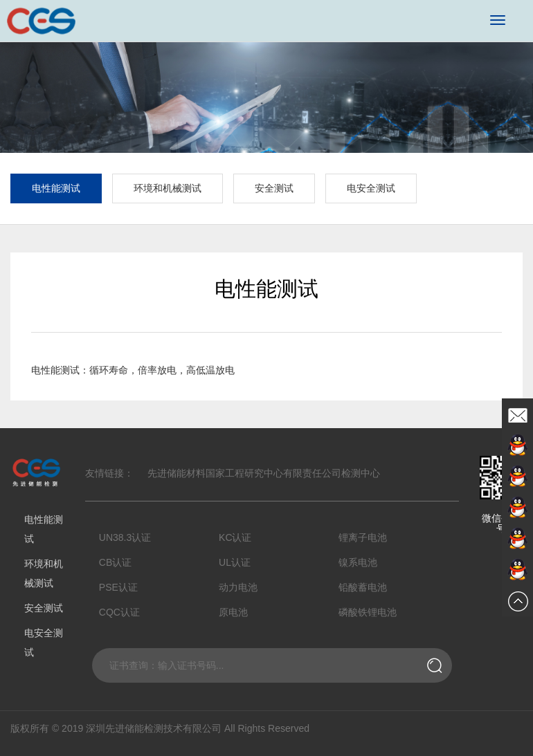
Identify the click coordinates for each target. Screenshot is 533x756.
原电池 (233, 612)
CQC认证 (119, 612)
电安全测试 (371, 188)
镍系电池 (358, 562)
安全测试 (274, 188)
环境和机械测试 (168, 188)
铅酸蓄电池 (363, 587)
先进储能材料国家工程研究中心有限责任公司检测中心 (264, 473)
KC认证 (235, 537)
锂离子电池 (363, 537)
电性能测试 (56, 188)
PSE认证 (118, 587)
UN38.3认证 (125, 537)
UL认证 (235, 562)
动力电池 (238, 587)
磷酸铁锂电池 (368, 612)
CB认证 (115, 562)
